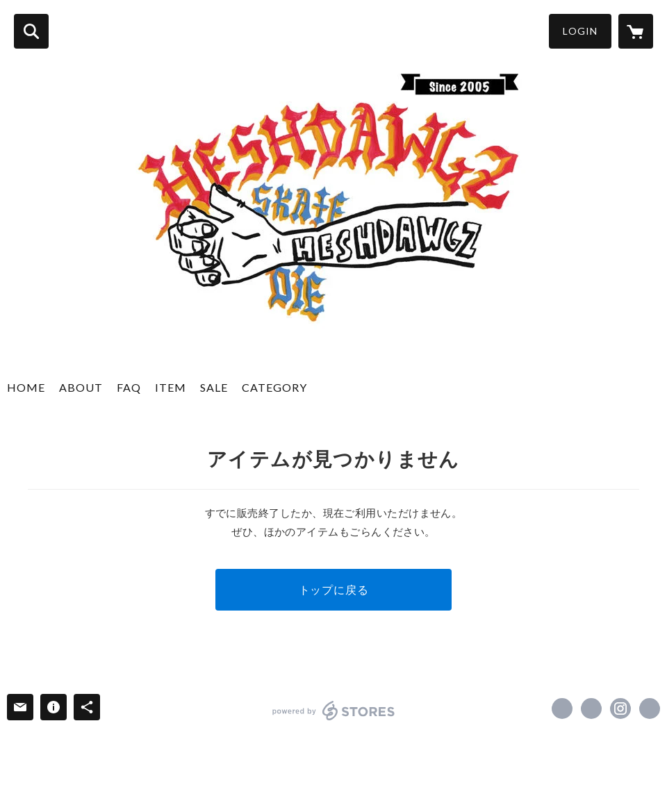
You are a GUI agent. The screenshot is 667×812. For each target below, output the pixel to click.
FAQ (129, 387)
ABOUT (81, 387)
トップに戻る (334, 589)
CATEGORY (274, 387)
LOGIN (580, 31)
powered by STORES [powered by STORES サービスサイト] (334, 711)
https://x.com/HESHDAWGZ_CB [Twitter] (591, 709)
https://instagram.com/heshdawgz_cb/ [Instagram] (620, 709)
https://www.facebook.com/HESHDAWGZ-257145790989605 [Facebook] (562, 709)
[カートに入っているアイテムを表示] (636, 31)
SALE (214, 387)
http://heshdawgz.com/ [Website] (650, 709)
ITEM (171, 387)
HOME (26, 387)
